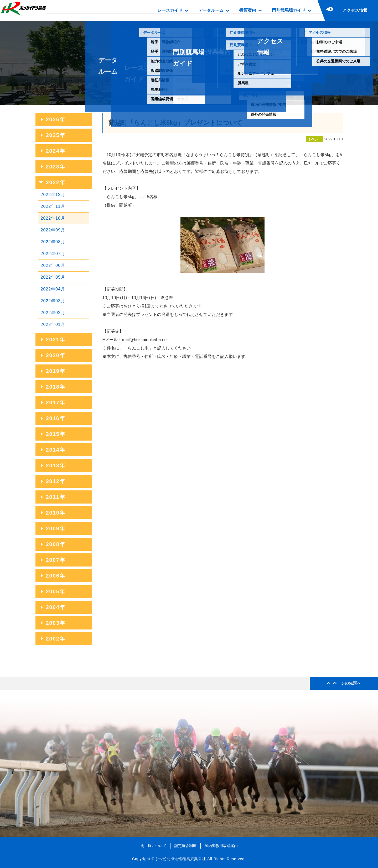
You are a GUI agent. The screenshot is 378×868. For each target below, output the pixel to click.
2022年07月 (53, 254)
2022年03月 (53, 301)
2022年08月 (53, 242)
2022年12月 (53, 195)
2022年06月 (53, 265)
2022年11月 (53, 206)
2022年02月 (53, 313)
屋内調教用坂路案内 (221, 846)
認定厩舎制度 (185, 846)
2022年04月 (53, 289)
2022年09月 (53, 230)
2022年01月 (53, 324)
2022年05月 (53, 277)
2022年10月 (53, 218)
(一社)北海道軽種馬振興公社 (181, 859)
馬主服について (153, 846)
